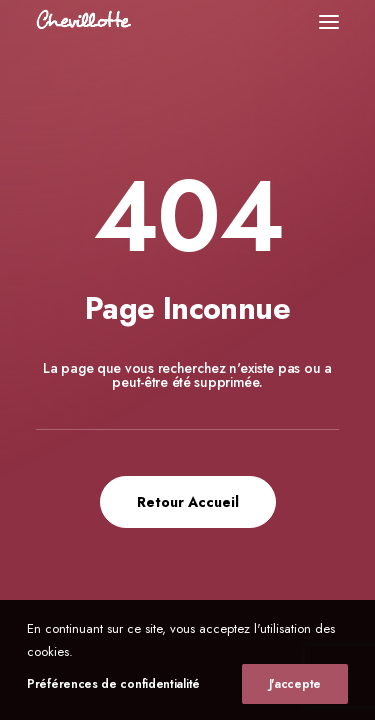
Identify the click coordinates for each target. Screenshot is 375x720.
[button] (329, 21)
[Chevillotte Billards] (84, 21)
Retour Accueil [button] (188, 502)
